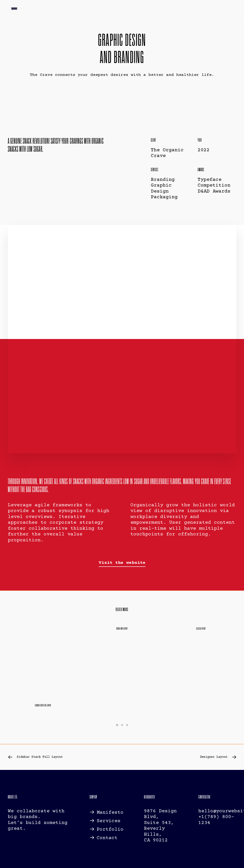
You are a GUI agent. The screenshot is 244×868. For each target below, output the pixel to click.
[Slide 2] (122, 725)
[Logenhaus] (11, 10)
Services (109, 821)
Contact (107, 838)
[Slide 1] (117, 725)
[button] (122, 563)
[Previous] (53, 757)
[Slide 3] (127, 725)
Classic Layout (201, 629)
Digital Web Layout (122, 629)
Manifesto (110, 812)
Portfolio (110, 829)
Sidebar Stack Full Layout (43, 705)
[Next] (191, 757)
